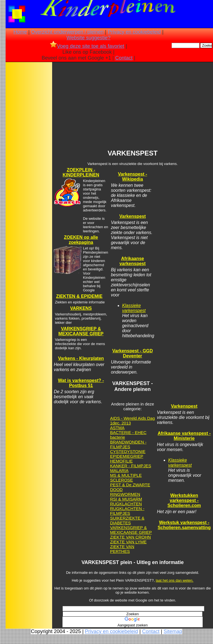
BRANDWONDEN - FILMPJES (128, 444)
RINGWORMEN (125, 494)
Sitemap (173, 631)
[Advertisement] (29, 151)
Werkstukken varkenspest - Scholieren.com (184, 500)
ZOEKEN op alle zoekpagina (81, 240)
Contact (124, 58)
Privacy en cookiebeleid (134, 32)
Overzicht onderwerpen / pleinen (67, 32)
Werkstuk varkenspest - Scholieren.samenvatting (184, 525)
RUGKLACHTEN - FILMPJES (127, 511)
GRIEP (137, 456)
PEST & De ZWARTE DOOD (130, 487)
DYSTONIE (135, 451)
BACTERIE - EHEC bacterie (128, 435)
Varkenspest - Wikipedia (133, 177)
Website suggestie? (88, 38)
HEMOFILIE (121, 461)
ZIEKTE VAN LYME (128, 542)
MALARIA (119, 470)
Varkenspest (133, 216)
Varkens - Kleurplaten (81, 358)
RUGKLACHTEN (126, 504)
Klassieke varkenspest (134, 308)
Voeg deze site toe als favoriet (87, 46)
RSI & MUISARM (126, 499)
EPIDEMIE (120, 456)
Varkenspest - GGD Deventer (132, 353)
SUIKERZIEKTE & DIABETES (127, 520)
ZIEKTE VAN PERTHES (122, 549)
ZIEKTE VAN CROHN (131, 537)
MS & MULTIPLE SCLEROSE (126, 478)
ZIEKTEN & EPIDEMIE (79, 296)
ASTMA (117, 428)
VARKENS (81, 308)
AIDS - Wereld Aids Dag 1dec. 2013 (133, 421)
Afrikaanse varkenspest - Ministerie (184, 436)
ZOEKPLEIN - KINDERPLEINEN (81, 172)
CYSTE (117, 451)
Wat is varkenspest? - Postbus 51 (81, 383)
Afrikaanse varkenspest (132, 261)
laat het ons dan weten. (175, 580)
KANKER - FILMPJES (131, 466)
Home (20, 32)
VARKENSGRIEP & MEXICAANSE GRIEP (81, 331)
